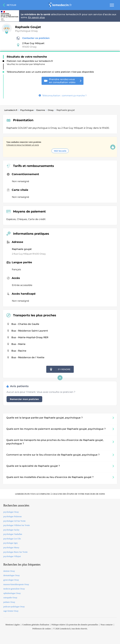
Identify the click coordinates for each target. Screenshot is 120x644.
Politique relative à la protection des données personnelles (75, 625)
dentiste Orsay (9, 571)
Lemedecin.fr (11, 110)
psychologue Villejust (12, 556)
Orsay (51, 110)
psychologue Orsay (11, 512)
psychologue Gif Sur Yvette (14, 521)
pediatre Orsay (9, 602)
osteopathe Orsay (10, 598)
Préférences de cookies (42, 629)
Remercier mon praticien (24, 399)
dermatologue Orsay (12, 575)
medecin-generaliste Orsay (14, 589)
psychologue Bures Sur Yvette (16, 552)
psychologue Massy (11, 548)
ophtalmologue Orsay (12, 593)
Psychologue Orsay (26, 31)
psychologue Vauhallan (13, 534)
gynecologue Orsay (11, 580)
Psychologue (27, 110)
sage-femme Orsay (11, 611)
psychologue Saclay (11, 530)
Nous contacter (107, 625)
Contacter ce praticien (33, 38)
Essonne (41, 110)
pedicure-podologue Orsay (14, 607)
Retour (11, 5)
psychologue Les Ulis (12, 539)
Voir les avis (60, 151)
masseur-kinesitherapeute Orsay (16, 584)
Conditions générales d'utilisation (36, 625)
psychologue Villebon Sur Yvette (17, 525)
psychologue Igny (11, 543)
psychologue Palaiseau (12, 516)
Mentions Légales (13, 625)
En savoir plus (36, 17)
